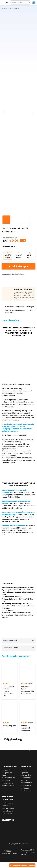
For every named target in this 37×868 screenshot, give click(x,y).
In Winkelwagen (19, 266)
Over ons (24, 770)
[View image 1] (6, 220)
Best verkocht (7, 806)
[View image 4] (33, 220)
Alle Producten (7, 803)
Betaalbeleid (6, 780)
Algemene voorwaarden (26, 774)
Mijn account (6, 770)
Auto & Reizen (7, 814)
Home (4, 8)
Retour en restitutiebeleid (26, 782)
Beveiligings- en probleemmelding (8, 784)
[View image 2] (15, 220)
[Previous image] (4, 112)
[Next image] (33, 112)
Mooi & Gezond (7, 811)
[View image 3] (24, 220)
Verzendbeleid (26, 778)
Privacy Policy (26, 785)
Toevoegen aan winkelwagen (24, 865)
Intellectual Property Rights (26, 789)
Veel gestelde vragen (7, 774)
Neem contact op (8, 778)
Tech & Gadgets (8, 808)
